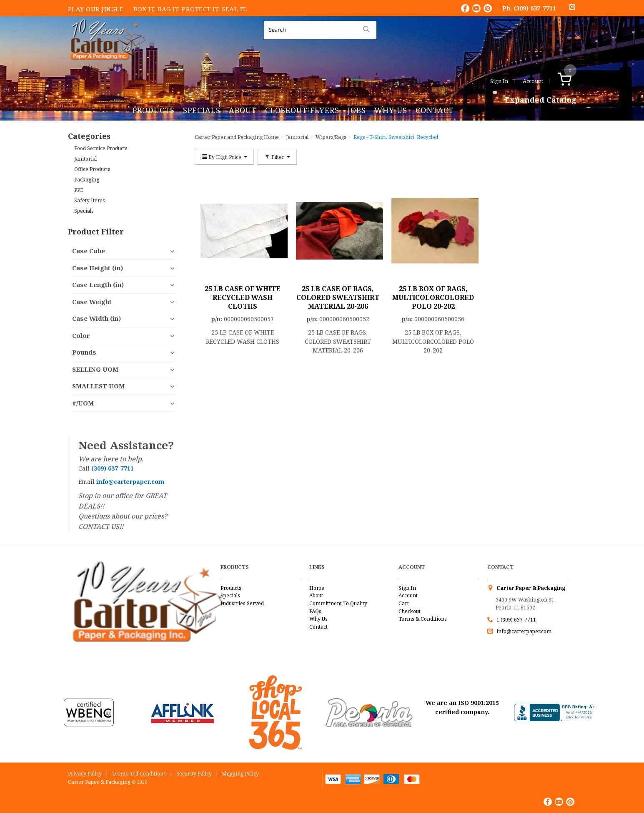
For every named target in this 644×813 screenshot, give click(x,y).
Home (317, 588)
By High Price (224, 157)
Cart (404, 603)
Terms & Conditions (423, 619)
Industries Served (242, 603)
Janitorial (85, 159)
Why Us (391, 110)
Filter (277, 157)
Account (533, 81)
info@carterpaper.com (523, 631)
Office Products (92, 169)
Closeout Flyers (302, 110)
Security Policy (194, 774)
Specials (202, 110)
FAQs (315, 611)
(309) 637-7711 (535, 8)
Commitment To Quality (338, 603)
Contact (435, 110)
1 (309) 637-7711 (516, 620)
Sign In (499, 81)
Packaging (87, 180)
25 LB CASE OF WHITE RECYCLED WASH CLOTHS (243, 297)
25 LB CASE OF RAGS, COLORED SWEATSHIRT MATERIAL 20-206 (338, 297)
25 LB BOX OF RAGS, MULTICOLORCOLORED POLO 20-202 (433, 297)
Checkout (410, 611)
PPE (79, 190)
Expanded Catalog (541, 100)
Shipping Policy (241, 774)
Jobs (357, 110)
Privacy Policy (85, 774)
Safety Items (90, 200)
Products (154, 110)
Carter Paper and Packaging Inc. (106, 66)
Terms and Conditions (139, 774)
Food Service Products (101, 148)
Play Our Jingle (96, 9)
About (243, 110)
